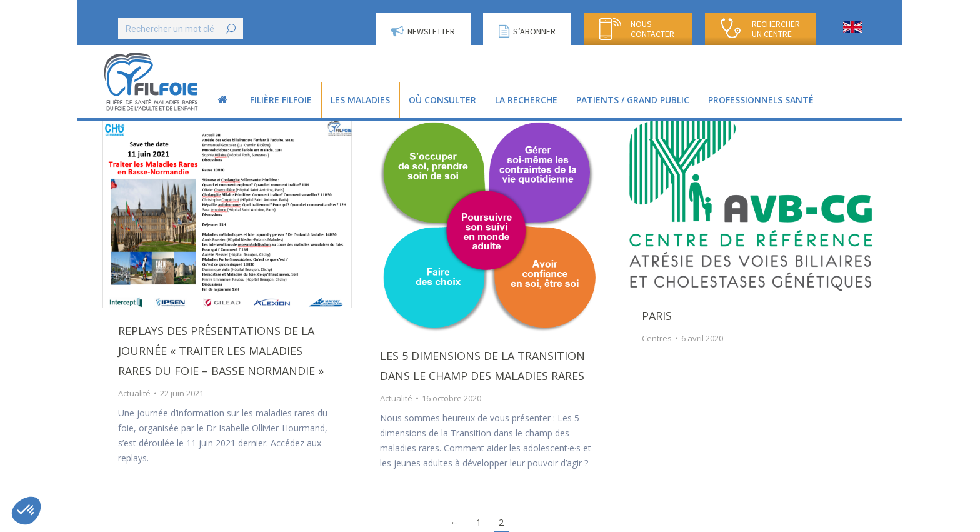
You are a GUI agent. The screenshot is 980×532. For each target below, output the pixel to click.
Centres (657, 338)
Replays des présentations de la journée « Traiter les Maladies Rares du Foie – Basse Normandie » (221, 351)
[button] (26, 511)
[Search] (181, 29)
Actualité (134, 393)
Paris (657, 316)
